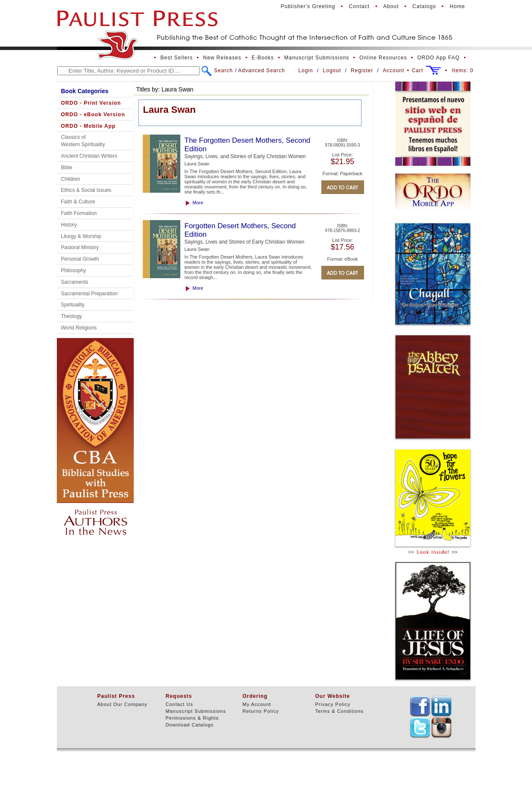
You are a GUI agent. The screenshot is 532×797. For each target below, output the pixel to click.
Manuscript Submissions (317, 58)
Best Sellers (176, 58)
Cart (418, 71)
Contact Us (179, 704)
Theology (72, 316)
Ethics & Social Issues (86, 190)
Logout (332, 71)
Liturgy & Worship (81, 236)
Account (394, 71)
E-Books (263, 58)
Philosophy (74, 271)
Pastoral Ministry (80, 247)
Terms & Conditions (339, 711)
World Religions (79, 328)
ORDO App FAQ (438, 58)
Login (306, 71)
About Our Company (122, 704)
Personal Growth (80, 259)
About (391, 6)
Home (457, 6)
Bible (67, 168)
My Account (257, 704)
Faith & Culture (78, 202)
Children (71, 179)
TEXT (420, 706)
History (69, 225)
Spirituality (73, 305)
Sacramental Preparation (90, 294)
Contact (359, 6)
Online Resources (383, 58)
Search (223, 71)
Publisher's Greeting (308, 6)
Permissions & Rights (193, 718)
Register (362, 71)
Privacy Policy (333, 704)
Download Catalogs (190, 725)
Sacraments (75, 282)
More (198, 203)
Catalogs (424, 6)
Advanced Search (262, 71)
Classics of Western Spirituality (83, 141)
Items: (463, 71)
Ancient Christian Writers (89, 156)
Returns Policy (261, 711)
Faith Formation (79, 213)
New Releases (222, 58)
